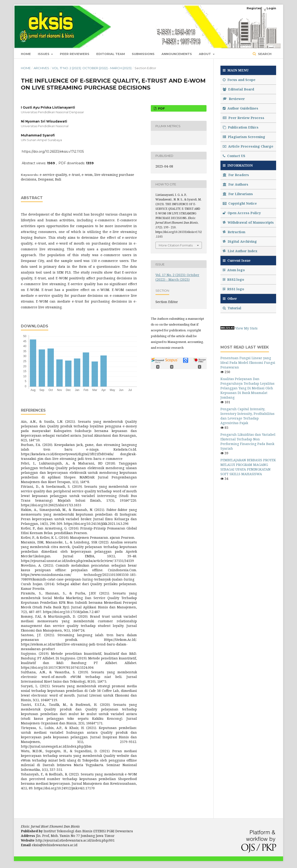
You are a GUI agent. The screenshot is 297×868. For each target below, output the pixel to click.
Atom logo (234, 270)
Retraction (234, 232)
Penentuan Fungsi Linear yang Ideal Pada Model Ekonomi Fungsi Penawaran (248, 363)
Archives (41, 68)
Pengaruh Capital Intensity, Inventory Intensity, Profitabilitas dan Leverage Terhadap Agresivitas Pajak (247, 416)
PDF (161, 108)
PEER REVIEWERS (75, 54)
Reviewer (234, 99)
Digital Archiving (240, 241)
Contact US (234, 156)
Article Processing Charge (248, 146)
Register (254, 8)
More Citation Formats (176, 245)
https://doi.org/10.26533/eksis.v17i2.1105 (53, 152)
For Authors (236, 184)
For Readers (236, 175)
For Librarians (238, 194)
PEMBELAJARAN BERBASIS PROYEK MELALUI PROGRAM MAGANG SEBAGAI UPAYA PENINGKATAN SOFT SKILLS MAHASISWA (248, 467)
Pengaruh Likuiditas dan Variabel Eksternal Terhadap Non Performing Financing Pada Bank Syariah (248, 441)
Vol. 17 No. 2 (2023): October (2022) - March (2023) (92, 68)
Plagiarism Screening (244, 137)
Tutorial (232, 308)
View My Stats (246, 328)
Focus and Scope (239, 80)
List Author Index (240, 251)
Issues (44, 54)
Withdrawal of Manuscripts (248, 222)
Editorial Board (238, 89)
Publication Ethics (241, 127)
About (205, 54)
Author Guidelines (241, 108)
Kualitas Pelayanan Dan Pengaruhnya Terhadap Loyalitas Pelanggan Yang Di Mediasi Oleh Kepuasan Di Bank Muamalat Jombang (247, 388)
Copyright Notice (240, 203)
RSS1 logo (234, 289)
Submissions (143, 54)
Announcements (177, 54)
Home (26, 54)
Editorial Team (111, 54)
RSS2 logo (234, 279)
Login (271, 8)
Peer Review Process (244, 118)
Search (264, 54)
